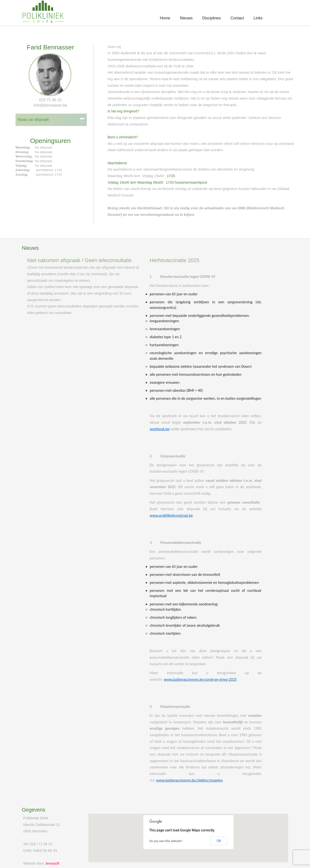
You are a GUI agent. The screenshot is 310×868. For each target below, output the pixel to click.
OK (219, 841)
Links (258, 18)
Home (165, 18)
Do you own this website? (166, 841)
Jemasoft (52, 863)
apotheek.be (160, 429)
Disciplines (211, 18)
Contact (237, 18)
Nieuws (186, 18)
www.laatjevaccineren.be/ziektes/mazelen (189, 780)
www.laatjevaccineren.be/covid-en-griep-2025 (200, 679)
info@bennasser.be (50, 105)
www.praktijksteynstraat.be (171, 515)
